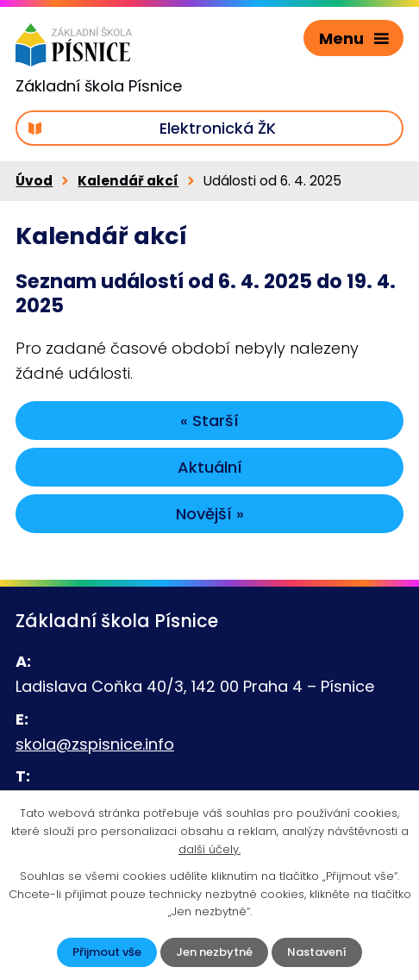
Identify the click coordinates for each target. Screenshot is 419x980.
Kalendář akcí (128, 181)
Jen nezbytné (214, 952)
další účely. (209, 849)
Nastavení (317, 952)
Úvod (34, 181)
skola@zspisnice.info (95, 744)
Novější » (210, 514)
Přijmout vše (107, 952)
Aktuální (210, 467)
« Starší (209, 421)
